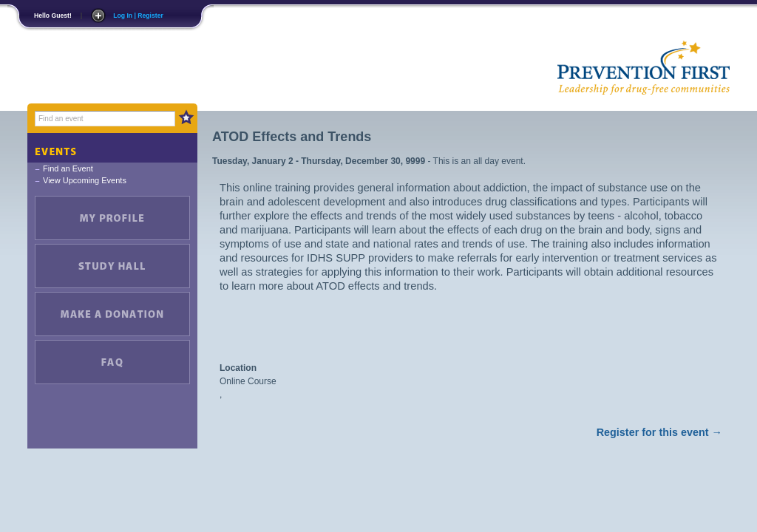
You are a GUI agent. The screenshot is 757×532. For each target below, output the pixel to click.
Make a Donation (112, 314)
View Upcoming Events (85, 180)
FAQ (112, 362)
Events (112, 148)
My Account (112, 218)
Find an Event (68, 168)
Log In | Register (138, 16)
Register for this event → (659, 432)
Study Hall (112, 266)
